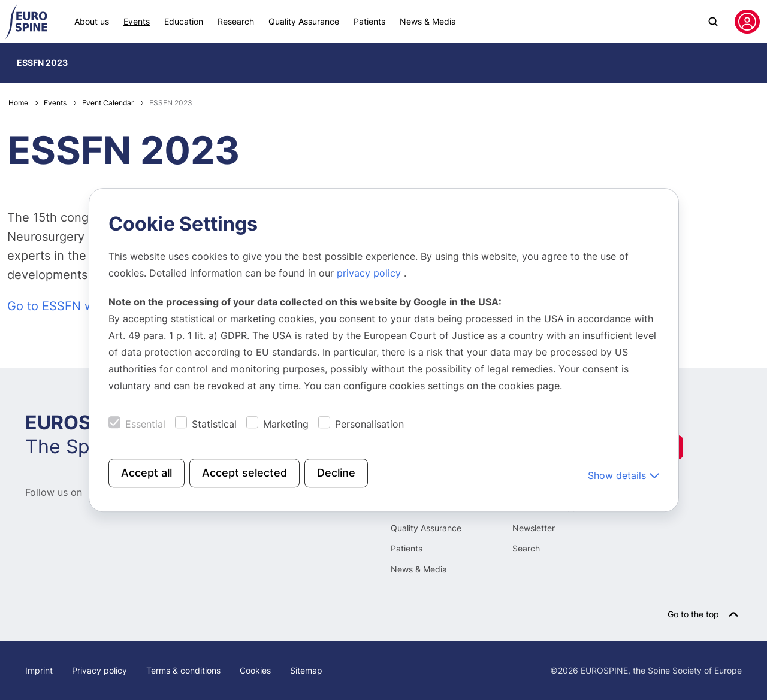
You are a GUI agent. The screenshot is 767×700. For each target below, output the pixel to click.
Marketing (286, 424)
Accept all (147, 473)
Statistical (214, 424)
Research (236, 21)
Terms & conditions (183, 670)
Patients (369, 21)
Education (184, 21)
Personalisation (369, 424)
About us (92, 21)
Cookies (255, 670)
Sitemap (306, 670)
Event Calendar (108, 103)
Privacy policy (99, 670)
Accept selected (244, 473)
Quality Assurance (304, 21)
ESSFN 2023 (42, 63)
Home (18, 103)
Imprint (39, 670)
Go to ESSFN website (68, 306)
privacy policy (370, 273)
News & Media (428, 21)
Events (137, 21)
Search (526, 548)
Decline (336, 473)
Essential (145, 424)
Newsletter (534, 528)
